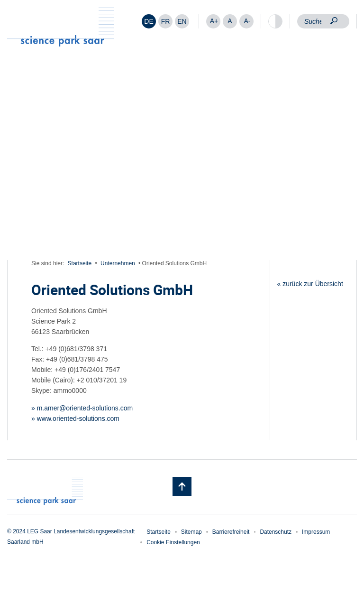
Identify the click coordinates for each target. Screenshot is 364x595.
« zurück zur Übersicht (310, 284)
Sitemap (191, 532)
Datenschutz (276, 532)
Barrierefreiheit (231, 532)
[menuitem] (149, 21)
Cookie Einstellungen (173, 542)
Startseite (80, 263)
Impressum (316, 532)
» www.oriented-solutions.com (75, 418)
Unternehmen (118, 263)
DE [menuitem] (149, 21)
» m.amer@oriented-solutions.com (82, 408)
